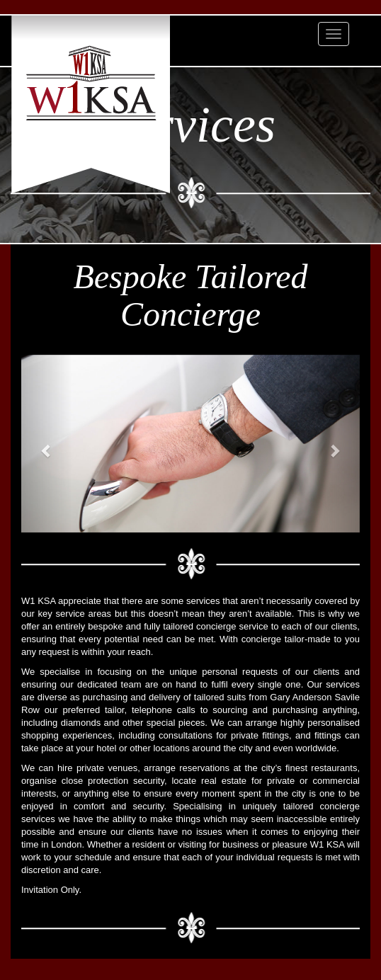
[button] (47, 444)
